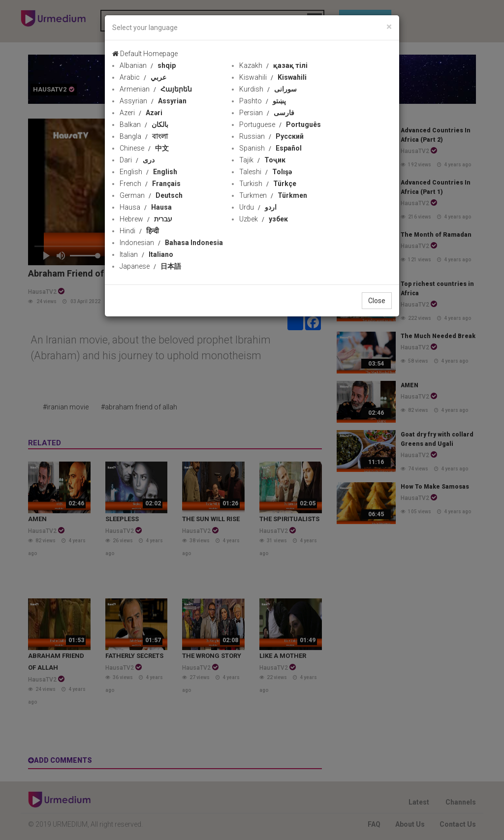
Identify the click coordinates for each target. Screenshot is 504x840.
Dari (137, 160)
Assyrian (153, 101)
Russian (271, 136)
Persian (267, 113)
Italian (146, 254)
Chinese (144, 148)
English (148, 172)
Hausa (146, 207)
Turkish (268, 184)
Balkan (144, 124)
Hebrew (146, 219)
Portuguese (280, 124)
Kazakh (273, 65)
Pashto (263, 101)
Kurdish (268, 89)
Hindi (139, 231)
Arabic (143, 77)
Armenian (156, 89)
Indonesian (171, 243)
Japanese (150, 266)
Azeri (141, 113)
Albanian (148, 65)
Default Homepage (145, 54)
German (151, 195)
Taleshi (266, 172)
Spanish (270, 148)
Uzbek (264, 219)
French (150, 184)
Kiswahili (273, 77)
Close (377, 301)
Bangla (144, 136)
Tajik (262, 160)
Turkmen (273, 195)
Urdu (258, 207)
